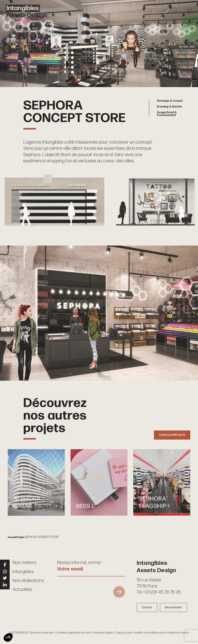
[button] (8, 637)
